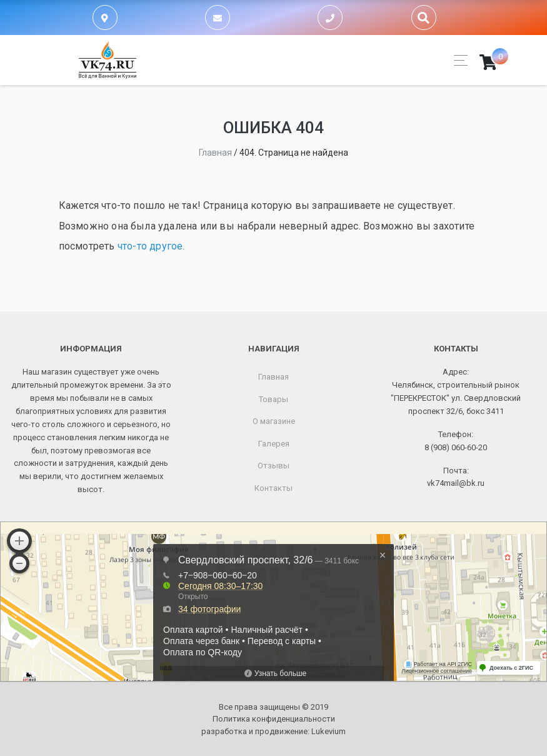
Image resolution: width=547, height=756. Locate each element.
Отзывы (273, 466)
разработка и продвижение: (273, 731)
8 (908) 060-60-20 (456, 447)
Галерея (274, 444)
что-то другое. (151, 246)
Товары (273, 399)
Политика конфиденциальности (274, 719)
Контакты (273, 488)
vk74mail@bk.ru (456, 483)
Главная (273, 377)
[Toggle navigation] (457, 60)
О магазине (274, 421)
